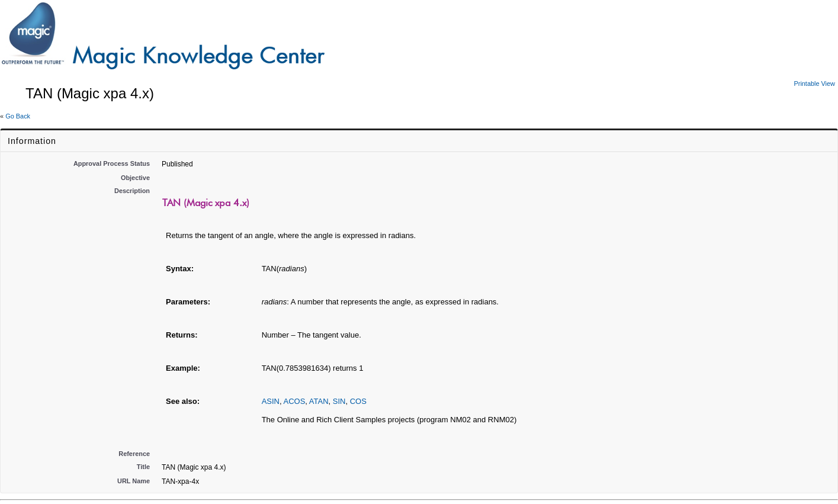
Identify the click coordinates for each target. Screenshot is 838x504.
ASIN (271, 401)
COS (358, 401)
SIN (339, 401)
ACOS (294, 401)
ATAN (319, 401)
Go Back (18, 116)
